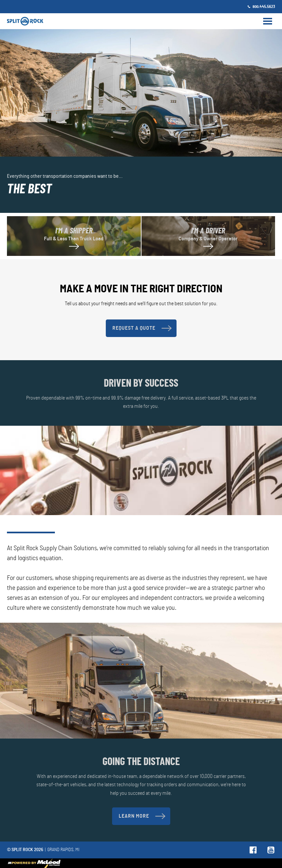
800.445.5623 (264, 7)
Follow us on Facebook (253, 850)
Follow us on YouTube (271, 850)
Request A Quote (142, 328)
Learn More (142, 816)
